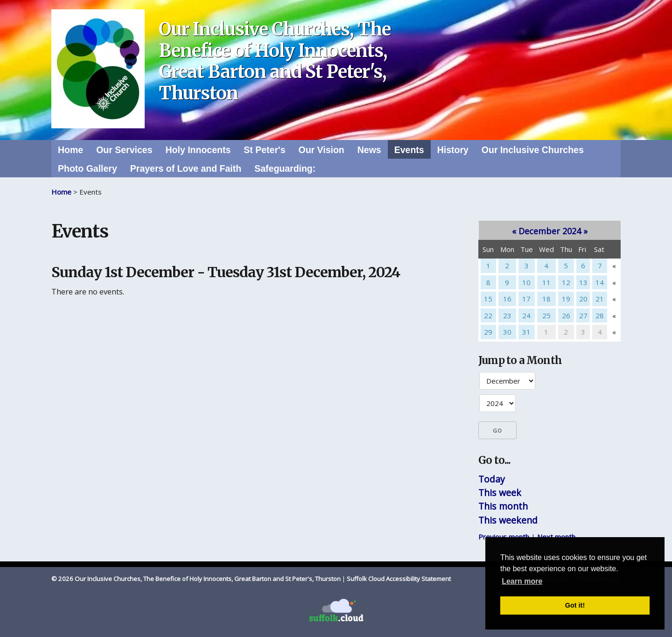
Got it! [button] (575, 605)
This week (500, 493)
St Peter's (264, 150)
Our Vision (321, 150)
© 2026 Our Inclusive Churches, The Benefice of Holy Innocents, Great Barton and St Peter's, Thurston (196, 579)
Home (70, 150)
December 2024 (550, 231)
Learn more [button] (522, 581)
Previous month (504, 537)
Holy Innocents (198, 150)
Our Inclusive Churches (533, 150)
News (369, 150)
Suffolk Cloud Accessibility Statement (399, 579)
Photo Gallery (87, 168)
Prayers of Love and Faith (186, 168)
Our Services (124, 150)
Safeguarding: (285, 168)
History (453, 150)
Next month (556, 537)
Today (492, 479)
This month (503, 506)
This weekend (508, 520)
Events (409, 150)
